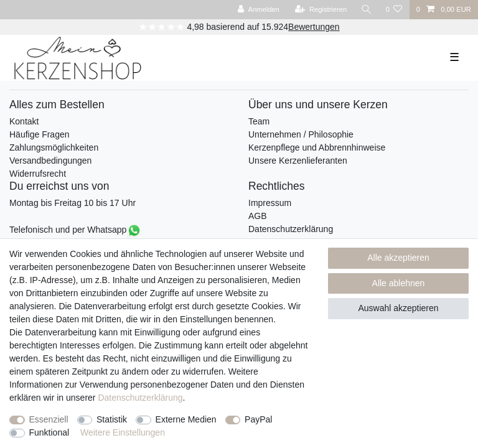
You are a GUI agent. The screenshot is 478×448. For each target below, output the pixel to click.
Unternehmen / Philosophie (301, 134)
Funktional (49, 432)
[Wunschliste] (394, 10)
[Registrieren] (321, 10)
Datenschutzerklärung (291, 229)
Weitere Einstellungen (123, 432)
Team (259, 121)
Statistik (112, 419)
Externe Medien (186, 419)
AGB (258, 216)
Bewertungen (314, 27)
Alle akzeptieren (398, 258)
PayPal (258, 419)
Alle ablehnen (399, 283)
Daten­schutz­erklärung (140, 398)
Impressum (270, 203)
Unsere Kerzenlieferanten (298, 161)
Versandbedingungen (50, 161)
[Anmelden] (259, 10)
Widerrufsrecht (38, 174)
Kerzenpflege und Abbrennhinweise (317, 147)
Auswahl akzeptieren (398, 308)
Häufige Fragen (40, 134)
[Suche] (366, 10)
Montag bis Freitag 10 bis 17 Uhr (73, 203)
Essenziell (49, 419)
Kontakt (24, 121)
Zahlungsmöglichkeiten (54, 147)
